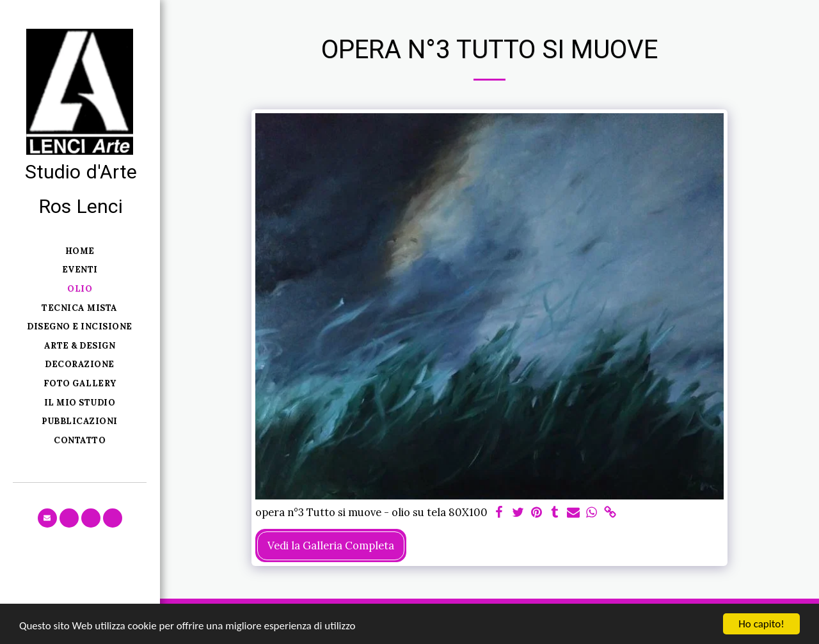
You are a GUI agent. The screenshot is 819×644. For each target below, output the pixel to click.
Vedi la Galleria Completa (331, 546)
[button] (47, 518)
